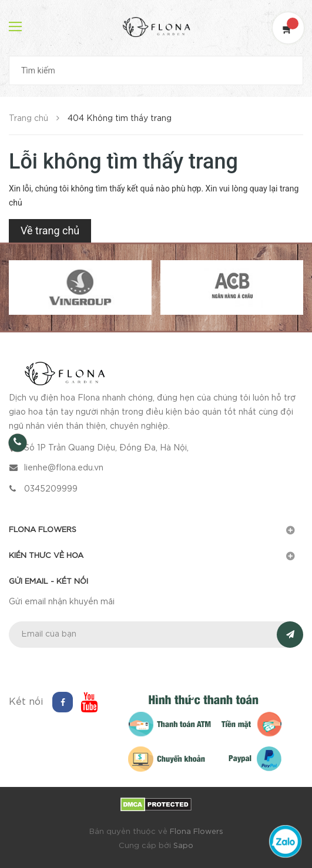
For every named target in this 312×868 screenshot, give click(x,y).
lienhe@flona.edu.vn (64, 468)
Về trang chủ (50, 231)
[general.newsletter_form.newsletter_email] (156, 635)
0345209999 (51, 489)
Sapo (183, 846)
